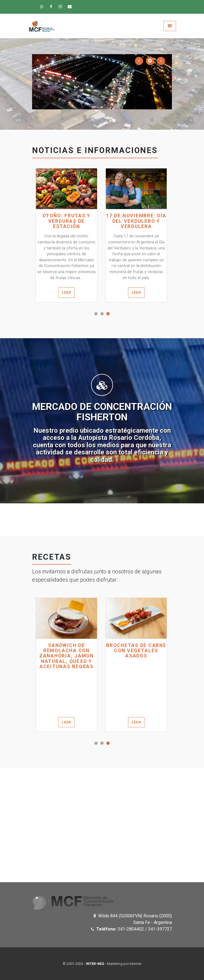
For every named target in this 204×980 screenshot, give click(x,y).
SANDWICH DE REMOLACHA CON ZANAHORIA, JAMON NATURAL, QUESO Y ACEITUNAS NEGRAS (66, 656)
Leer (66, 292)
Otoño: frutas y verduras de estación (66, 221)
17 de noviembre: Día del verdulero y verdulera (136, 221)
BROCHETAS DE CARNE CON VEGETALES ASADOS (136, 651)
